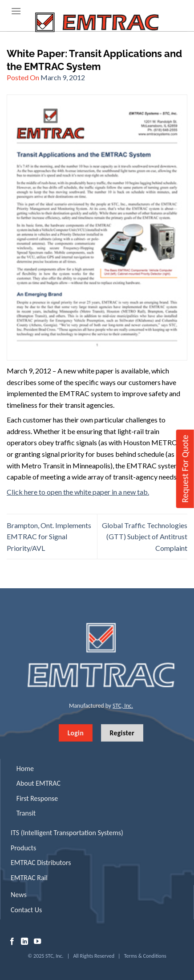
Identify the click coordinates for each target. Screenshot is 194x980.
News (19, 895)
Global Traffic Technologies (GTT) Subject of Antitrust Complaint (145, 537)
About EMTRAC (38, 783)
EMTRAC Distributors (41, 863)
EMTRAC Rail (29, 878)
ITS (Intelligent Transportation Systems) (67, 833)
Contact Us (26, 910)
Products (23, 848)
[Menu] (16, 11)
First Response (37, 798)
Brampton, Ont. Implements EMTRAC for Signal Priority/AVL (49, 537)
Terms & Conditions (145, 956)
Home (25, 769)
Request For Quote (185, 468)
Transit (26, 813)
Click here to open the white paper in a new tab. (78, 492)
